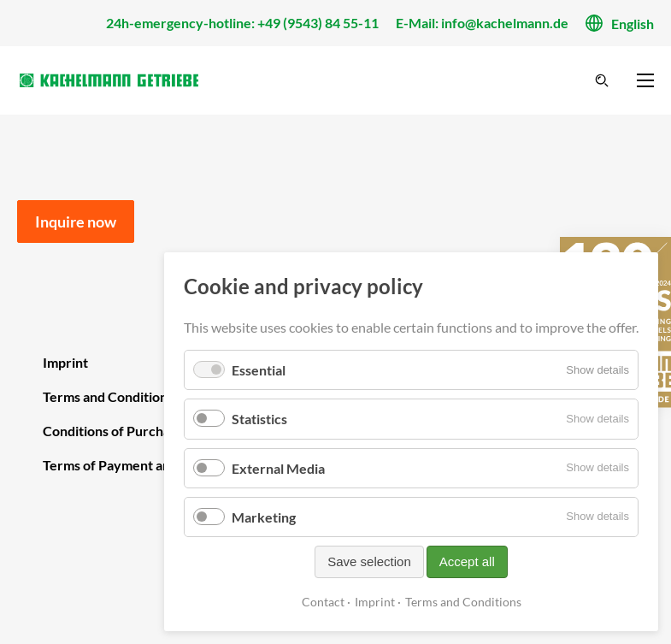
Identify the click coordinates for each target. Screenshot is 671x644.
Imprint (375, 602)
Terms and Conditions (463, 602)
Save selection (369, 561)
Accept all (467, 561)
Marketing (264, 517)
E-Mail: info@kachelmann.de (482, 23)
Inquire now (76, 222)
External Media (278, 468)
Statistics (259, 419)
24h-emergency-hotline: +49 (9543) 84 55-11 (242, 23)
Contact (323, 602)
